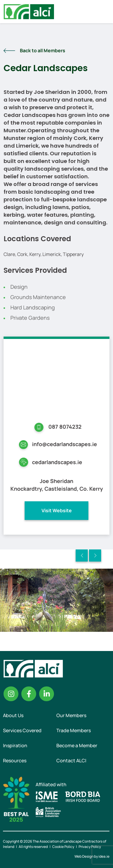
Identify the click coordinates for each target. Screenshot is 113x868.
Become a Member (77, 745)
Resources (15, 761)
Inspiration (15, 745)
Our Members (71, 715)
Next (95, 555)
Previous (82, 555)
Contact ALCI (71, 761)
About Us (13, 715)
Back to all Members (43, 50)
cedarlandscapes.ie (57, 462)
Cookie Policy (63, 847)
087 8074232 (65, 427)
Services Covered (22, 730)
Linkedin (47, 694)
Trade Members (74, 730)
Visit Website (57, 510)
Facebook (29, 694)
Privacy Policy (90, 847)
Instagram (11, 694)
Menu (104, 12)
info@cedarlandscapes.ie (65, 444)
